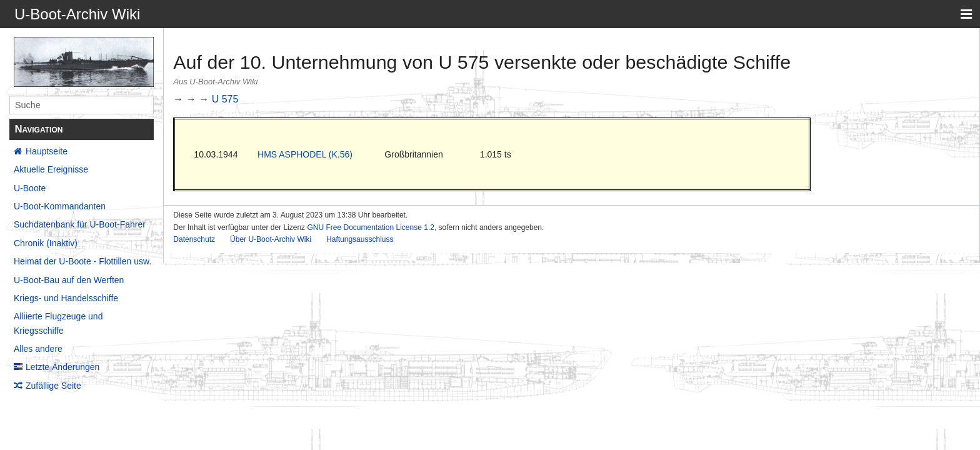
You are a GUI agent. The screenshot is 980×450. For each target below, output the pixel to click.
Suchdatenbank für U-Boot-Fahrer (80, 224)
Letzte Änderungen (62, 367)
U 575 (225, 99)
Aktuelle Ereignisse (51, 169)
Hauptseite (47, 151)
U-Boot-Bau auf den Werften (69, 280)
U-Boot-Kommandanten (60, 206)
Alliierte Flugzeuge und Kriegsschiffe (58, 323)
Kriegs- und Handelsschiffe (66, 298)
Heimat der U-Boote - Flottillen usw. (82, 261)
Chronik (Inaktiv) (46, 243)
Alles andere (38, 349)
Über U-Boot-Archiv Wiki (271, 239)
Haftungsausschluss (360, 239)
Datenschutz (194, 239)
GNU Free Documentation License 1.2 (370, 227)
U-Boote (30, 188)
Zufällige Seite (53, 386)
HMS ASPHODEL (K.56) (305, 154)
